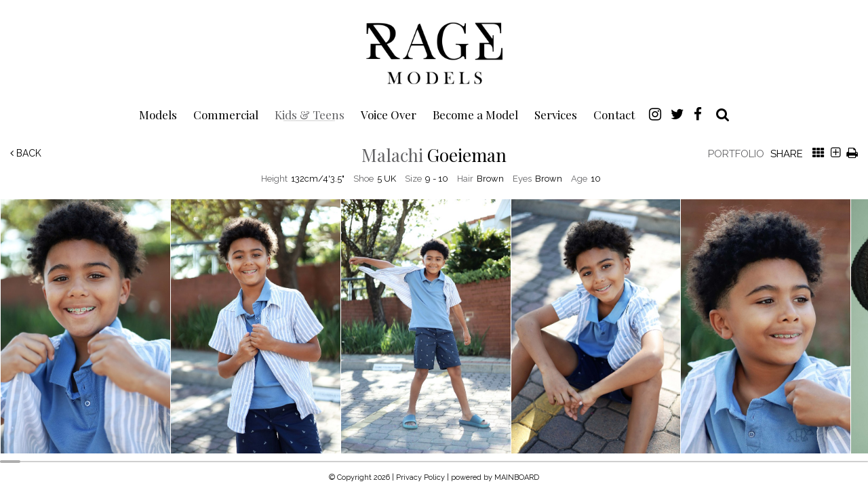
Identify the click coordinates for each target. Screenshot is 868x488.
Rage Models (434, 52)
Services (556, 114)
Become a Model (475, 114)
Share (787, 154)
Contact (614, 114)
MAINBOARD (517, 477)
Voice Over (389, 114)
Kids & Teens (310, 114)
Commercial (226, 114)
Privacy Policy (420, 477)
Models (158, 114)
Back (26, 153)
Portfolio (736, 154)
